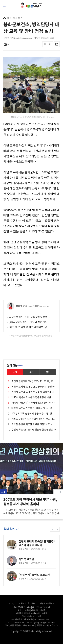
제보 (33, 603)
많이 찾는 (15, 365)
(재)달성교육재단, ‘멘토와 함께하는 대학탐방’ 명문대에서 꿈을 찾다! (30, 322)
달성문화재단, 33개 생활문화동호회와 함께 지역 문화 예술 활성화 (30, 317)
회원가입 (23, 603)
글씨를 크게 (50, 44)
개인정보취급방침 (47, 603)
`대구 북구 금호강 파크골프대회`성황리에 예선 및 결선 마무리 (30, 327)
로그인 (1, 8)
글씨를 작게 (45, 44)
